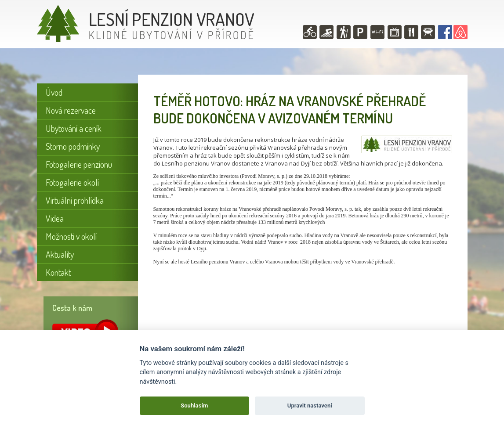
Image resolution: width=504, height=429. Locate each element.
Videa (55, 218)
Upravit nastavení (310, 406)
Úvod (54, 92)
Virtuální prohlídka (75, 200)
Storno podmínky (73, 146)
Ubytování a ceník (74, 128)
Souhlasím (194, 406)
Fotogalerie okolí (72, 182)
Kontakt (58, 272)
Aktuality (60, 254)
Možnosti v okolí (71, 236)
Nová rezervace (71, 110)
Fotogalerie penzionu (79, 164)
